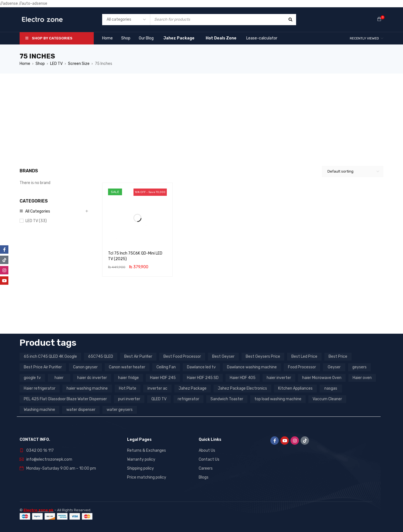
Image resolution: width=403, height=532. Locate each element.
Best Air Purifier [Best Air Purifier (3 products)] (138, 356)
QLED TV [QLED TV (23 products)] (159, 399)
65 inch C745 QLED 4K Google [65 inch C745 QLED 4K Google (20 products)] (50, 356)
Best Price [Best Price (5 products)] (338, 356)
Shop (40, 64)
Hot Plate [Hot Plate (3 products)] (128, 388)
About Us (207, 450)
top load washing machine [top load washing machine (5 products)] (278, 399)
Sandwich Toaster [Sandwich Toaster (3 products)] (227, 399)
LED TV (56, 64)
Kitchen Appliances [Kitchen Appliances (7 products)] (295, 388)
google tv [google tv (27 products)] (32, 378)
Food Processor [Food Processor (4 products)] (302, 367)
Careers (206, 468)
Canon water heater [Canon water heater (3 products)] (127, 367)
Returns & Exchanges (147, 450)
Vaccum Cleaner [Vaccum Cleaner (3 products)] (327, 399)
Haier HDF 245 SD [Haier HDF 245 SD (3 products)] (203, 378)
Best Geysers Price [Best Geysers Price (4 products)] (263, 356)
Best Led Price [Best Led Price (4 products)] (304, 356)
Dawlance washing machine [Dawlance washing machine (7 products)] (252, 367)
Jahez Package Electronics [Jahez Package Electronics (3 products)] (242, 388)
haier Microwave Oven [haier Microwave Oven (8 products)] (322, 378)
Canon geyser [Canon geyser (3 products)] (85, 367)
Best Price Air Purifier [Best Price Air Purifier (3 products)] (43, 367)
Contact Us (209, 459)
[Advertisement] (201, 116)
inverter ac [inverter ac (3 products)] (157, 388)
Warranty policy (141, 459)
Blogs (204, 477)
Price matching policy (147, 477)
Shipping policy (140, 468)
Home (25, 64)
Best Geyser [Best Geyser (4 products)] (223, 356)
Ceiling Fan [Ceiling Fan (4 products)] (166, 367)
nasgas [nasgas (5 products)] (331, 388)
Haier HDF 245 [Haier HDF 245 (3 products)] (163, 378)
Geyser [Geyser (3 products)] (334, 367)
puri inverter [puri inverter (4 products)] (129, 399)
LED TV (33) (36, 221)
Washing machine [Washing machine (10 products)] (39, 410)
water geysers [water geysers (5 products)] (120, 410)
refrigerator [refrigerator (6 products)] (188, 399)
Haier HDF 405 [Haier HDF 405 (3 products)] (243, 378)
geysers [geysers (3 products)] (359, 367)
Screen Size (79, 64)
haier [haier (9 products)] (59, 378)
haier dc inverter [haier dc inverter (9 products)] (92, 378)
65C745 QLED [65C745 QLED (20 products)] (101, 356)
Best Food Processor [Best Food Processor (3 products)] (182, 356)
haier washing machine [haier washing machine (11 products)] (87, 388)
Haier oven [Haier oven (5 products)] (362, 378)
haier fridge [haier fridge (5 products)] (128, 378)
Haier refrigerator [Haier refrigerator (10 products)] (40, 388)
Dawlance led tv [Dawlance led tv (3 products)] (201, 367)
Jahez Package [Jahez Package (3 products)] (193, 388)
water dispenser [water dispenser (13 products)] (81, 410)
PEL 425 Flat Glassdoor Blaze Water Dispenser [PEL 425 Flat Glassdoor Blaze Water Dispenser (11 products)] (65, 399)
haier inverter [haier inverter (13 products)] (279, 378)
